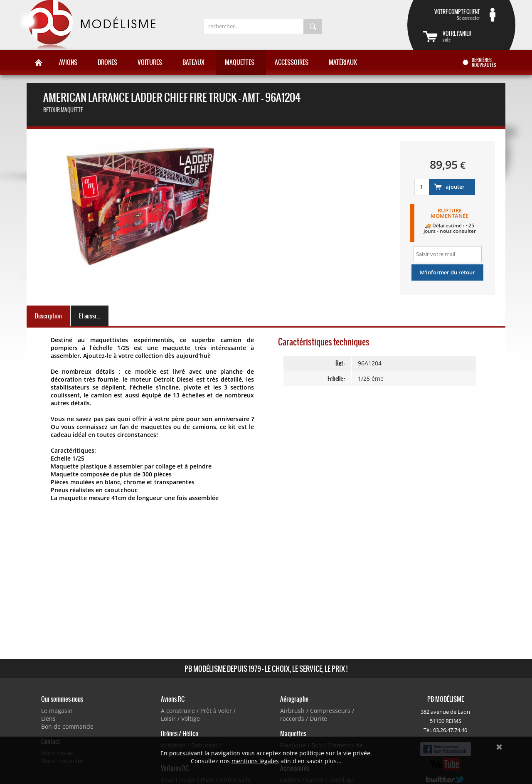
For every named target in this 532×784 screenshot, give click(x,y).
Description (48, 316)
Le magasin (57, 711)
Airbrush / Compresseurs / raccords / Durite (317, 715)
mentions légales (255, 761)
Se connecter (451, 15)
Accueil (39, 62)
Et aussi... (90, 316)
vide (471, 36)
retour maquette (63, 110)
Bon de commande (67, 726)
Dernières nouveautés (484, 62)
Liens (48, 719)
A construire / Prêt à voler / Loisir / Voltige (198, 715)
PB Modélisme (86, 25)
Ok (499, 747)
